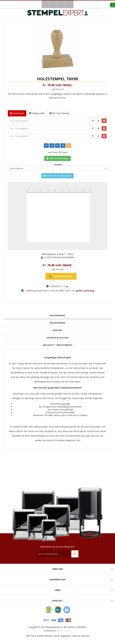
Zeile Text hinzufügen (57, 158)
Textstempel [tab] (17, 113)
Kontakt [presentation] (57, 330)
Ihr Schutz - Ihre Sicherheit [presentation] (58, 345)
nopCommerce (64, 631)
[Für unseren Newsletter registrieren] (53, 554)
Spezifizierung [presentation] (58, 323)
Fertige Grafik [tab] (37, 113)
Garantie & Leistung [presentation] (58, 338)
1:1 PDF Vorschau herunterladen (57, 257)
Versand (85, 636)
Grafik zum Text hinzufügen (57, 176)
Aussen (57, 165)
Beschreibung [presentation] (57, 315)
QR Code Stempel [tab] (59, 113)
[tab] (57, 316)
